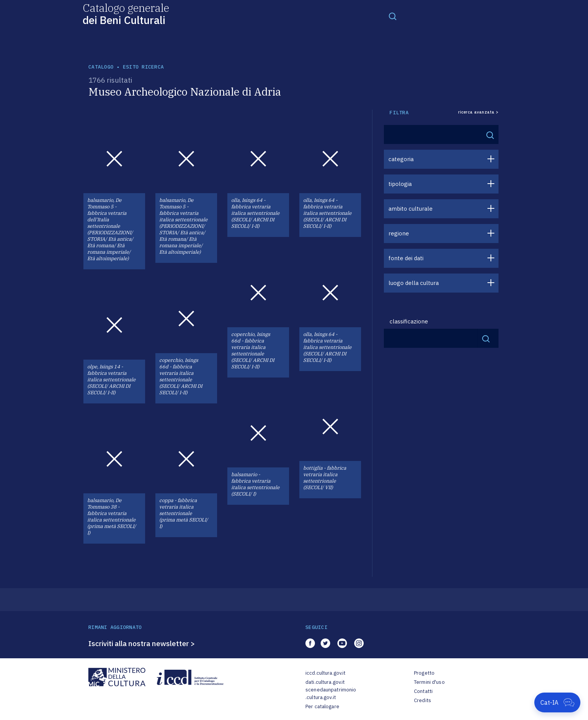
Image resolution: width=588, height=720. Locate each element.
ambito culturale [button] (411, 209)
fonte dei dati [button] (406, 258)
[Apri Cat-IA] (557, 702)
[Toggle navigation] (393, 16)
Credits (423, 700)
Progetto (424, 673)
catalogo (101, 67)
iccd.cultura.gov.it (325, 673)
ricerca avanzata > (478, 112)
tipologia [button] (400, 184)
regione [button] (399, 233)
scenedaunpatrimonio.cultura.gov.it (331, 694)
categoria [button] (401, 159)
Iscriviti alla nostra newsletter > (142, 643)
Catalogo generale (126, 14)
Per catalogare (322, 706)
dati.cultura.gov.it (325, 682)
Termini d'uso (429, 682)
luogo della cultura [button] (414, 283)
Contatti (423, 691)
